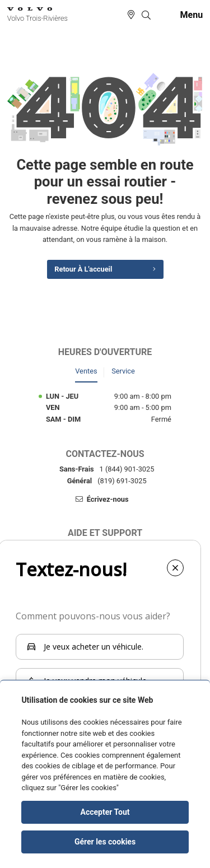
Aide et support (105, 533)
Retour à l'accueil (83, 269)
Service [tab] (123, 371)
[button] (146, 15)
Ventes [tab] (86, 371)
